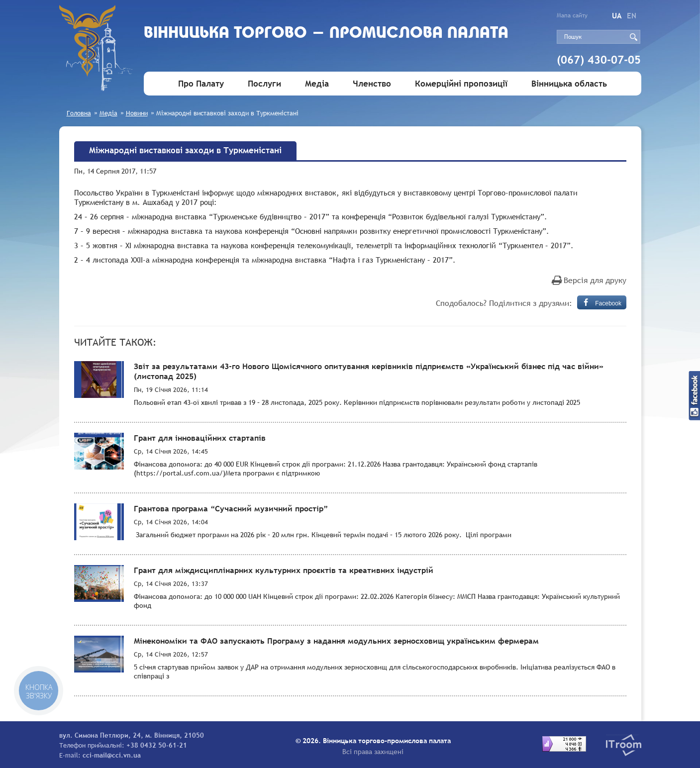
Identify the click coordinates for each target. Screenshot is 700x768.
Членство (372, 84)
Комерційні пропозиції (461, 84)
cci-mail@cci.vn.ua (112, 755)
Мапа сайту (572, 15)
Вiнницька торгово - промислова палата (326, 34)
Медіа (317, 84)
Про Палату (201, 84)
